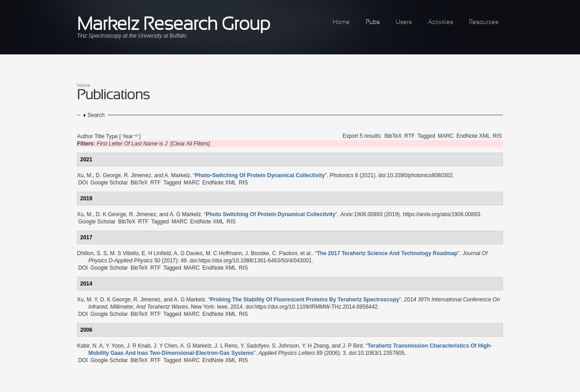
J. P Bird (352, 346)
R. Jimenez (137, 175)
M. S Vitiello (124, 253)
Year (128, 136)
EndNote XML (473, 136)
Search (96, 115)
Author (85, 136)
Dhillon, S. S (92, 253)
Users (404, 22)
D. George (108, 175)
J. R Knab (139, 346)
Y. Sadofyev (255, 346)
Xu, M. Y (87, 300)
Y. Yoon (115, 346)
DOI (83, 183)
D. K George (111, 214)
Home (341, 22)
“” (260, 175)
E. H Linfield (157, 253)
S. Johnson (285, 346)
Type (112, 136)
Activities (440, 22)
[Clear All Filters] (190, 144)
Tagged (426, 136)
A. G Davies (188, 253)
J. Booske (257, 253)
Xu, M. (85, 175)
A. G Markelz (185, 214)
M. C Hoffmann (224, 253)
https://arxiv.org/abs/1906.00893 (442, 214)
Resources (484, 22)
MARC (446, 136)
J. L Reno (226, 346)
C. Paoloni (284, 253)
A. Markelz (177, 175)
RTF (409, 136)
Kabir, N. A (90, 346)
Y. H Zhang (315, 346)
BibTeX (393, 136)
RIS (498, 136)
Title (99, 136)
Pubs (373, 22)
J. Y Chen (165, 346)
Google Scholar (109, 183)
